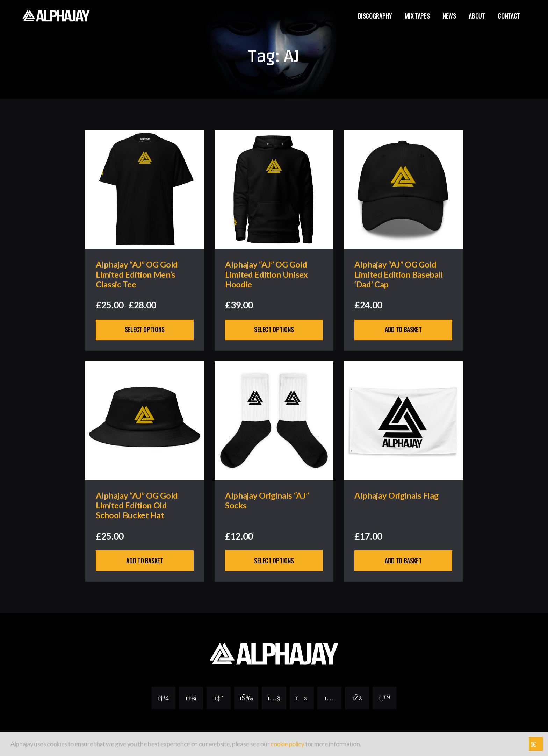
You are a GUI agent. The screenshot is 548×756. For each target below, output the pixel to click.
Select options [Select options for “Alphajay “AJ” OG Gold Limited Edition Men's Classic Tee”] (145, 330)
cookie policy (287, 744)
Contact (509, 16)
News (449, 16)
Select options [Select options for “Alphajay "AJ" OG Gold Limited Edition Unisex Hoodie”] (274, 330)
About (477, 16)
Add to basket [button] (403, 330)
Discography (375, 16)
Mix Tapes (417, 16)
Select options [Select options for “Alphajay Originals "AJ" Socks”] (274, 562)
